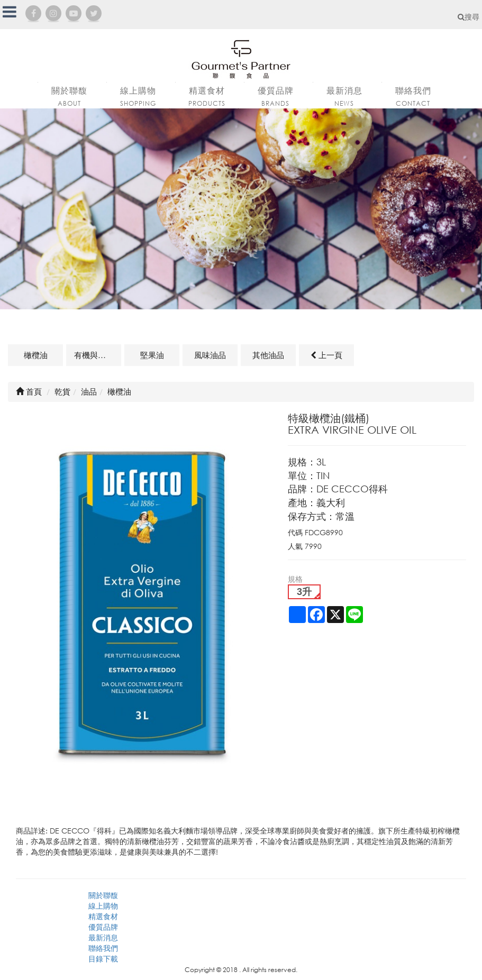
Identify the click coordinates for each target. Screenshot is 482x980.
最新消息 (103, 937)
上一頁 (326, 355)
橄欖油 (36, 355)
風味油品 (210, 355)
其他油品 (268, 355)
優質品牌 (103, 927)
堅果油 (152, 355)
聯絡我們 (103, 948)
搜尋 (469, 17)
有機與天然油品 (98, 355)
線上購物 (103, 906)
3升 (304, 592)
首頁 (29, 391)
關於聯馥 (103, 895)
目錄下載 (103, 959)
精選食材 (103, 916)
